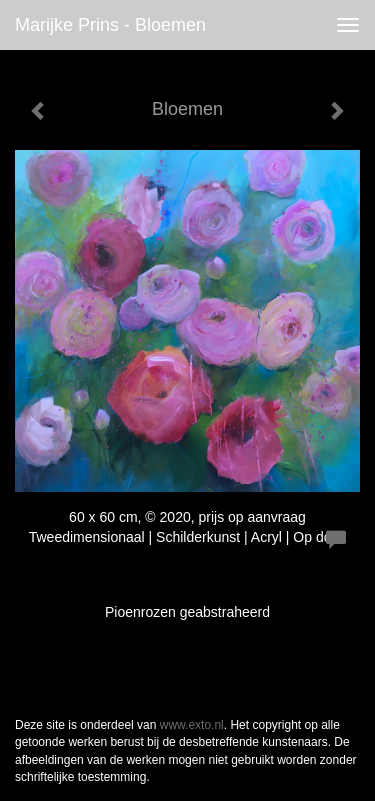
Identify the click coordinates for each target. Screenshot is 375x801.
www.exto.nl (192, 725)
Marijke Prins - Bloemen (110, 25)
